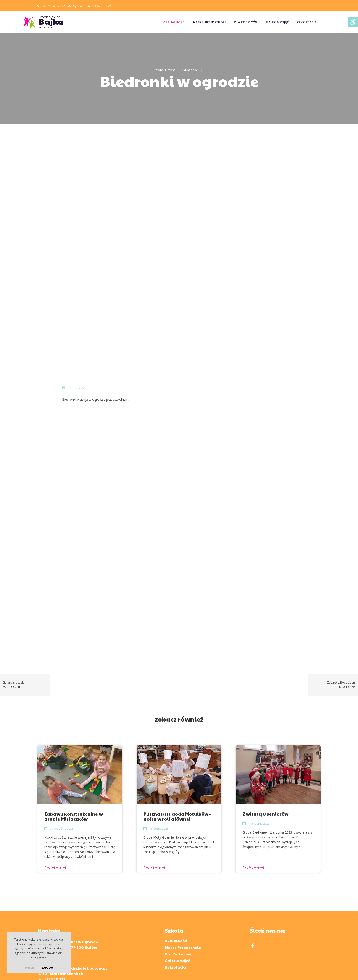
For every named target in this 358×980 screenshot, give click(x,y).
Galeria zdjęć (278, 22)
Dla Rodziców (246, 22)
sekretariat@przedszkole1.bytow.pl (72, 910)
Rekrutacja (307, 22)
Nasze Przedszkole (210, 22)
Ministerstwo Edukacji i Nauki (232, 946)
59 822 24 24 (102, 6)
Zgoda (47, 967)
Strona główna (165, 70)
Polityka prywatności (211, 971)
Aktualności (174, 22)
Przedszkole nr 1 (72, 22)
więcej (30, 967)
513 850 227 (55, 921)
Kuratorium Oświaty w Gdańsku (164, 946)
